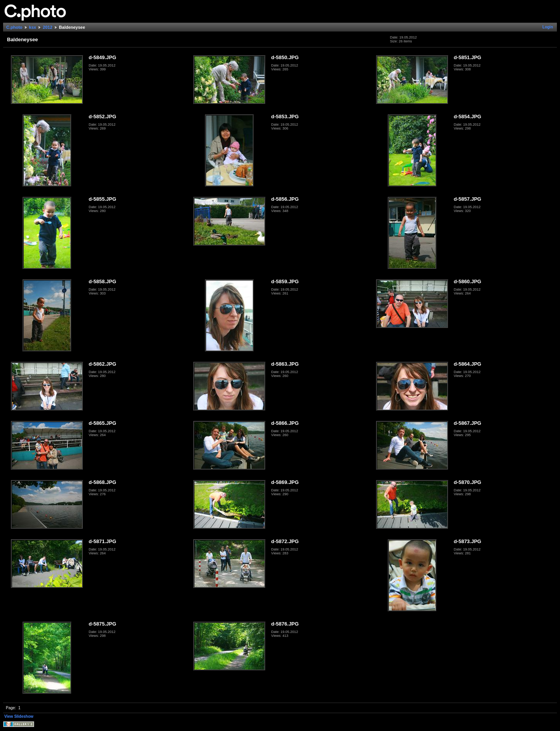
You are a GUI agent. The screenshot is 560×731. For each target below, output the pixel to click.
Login (548, 27)
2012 (47, 27)
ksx (33, 27)
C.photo (14, 27)
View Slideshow (19, 716)
